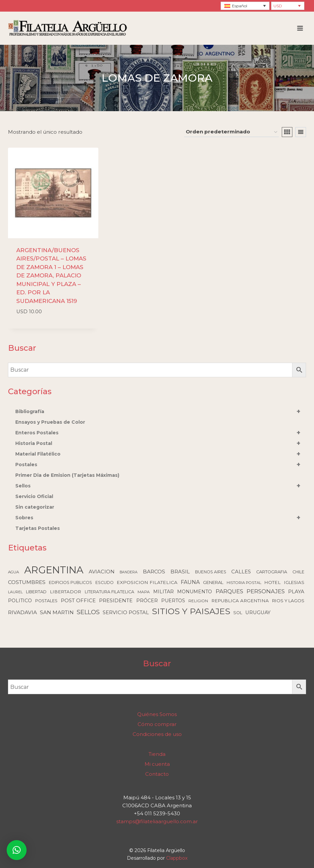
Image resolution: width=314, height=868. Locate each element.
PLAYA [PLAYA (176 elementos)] (296, 592)
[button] (17, 850)
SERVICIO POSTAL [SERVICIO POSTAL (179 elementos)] (126, 613)
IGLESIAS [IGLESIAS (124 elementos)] (294, 582)
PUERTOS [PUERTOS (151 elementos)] (173, 601)
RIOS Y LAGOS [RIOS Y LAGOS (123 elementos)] (288, 601)
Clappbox (177, 858)
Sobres (161, 518)
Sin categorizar (35, 507)
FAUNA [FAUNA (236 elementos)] (190, 582)
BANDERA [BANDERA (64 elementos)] (129, 572)
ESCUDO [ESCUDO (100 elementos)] (105, 582)
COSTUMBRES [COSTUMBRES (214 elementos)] (27, 582)
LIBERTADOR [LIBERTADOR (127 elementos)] (65, 592)
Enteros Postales (161, 433)
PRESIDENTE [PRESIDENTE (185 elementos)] (116, 601)
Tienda (157, 754)
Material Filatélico (161, 454)
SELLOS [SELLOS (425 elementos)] (88, 612)
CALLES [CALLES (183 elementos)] (241, 572)
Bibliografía (161, 411)
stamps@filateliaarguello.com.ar (157, 821)
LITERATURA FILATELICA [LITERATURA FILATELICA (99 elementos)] (109, 592)
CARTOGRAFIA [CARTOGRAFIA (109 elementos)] (272, 572)
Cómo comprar (157, 724)
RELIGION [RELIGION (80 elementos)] (198, 601)
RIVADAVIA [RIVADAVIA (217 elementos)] (22, 612)
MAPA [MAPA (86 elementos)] (144, 592)
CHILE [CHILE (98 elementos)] (298, 572)
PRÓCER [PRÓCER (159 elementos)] (147, 601)
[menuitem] (245, 6)
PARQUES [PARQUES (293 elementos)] (229, 591)
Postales (161, 465)
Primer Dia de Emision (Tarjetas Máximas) (67, 475)
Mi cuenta (157, 764)
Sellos (161, 486)
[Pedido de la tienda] (231, 132)
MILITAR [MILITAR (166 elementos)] (163, 592)
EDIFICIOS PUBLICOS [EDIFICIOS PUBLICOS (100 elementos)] (70, 582)
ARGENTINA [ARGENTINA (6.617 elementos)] (54, 570)
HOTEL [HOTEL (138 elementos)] (272, 582)
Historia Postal (161, 443)
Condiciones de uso (157, 734)
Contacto (157, 774)
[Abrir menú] (300, 28)
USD (278, 6)
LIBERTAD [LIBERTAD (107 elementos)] (36, 592)
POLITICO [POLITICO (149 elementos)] (20, 601)
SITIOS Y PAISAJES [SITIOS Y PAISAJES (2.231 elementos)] (191, 611)
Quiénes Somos (157, 714)
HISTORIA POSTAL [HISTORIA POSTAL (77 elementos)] (244, 583)
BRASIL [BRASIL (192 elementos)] (180, 572)
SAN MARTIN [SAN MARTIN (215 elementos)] (57, 612)
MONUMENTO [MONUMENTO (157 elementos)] (195, 592)
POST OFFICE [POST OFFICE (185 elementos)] (78, 601)
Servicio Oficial (34, 496)
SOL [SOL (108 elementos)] (238, 613)
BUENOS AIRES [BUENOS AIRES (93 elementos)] (211, 572)
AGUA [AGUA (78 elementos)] (13, 572)
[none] (245, 6)
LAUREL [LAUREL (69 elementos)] (15, 592)
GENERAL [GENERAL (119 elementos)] (213, 582)
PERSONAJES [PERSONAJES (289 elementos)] (266, 591)
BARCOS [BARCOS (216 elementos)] (154, 572)
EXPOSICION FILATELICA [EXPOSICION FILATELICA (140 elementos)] (147, 582)
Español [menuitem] (240, 6)
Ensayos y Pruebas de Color (50, 422)
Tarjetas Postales (38, 528)
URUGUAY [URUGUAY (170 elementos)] (258, 613)
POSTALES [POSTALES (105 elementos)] (46, 601)
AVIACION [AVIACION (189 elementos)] (102, 572)
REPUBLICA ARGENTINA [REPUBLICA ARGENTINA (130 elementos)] (240, 601)
